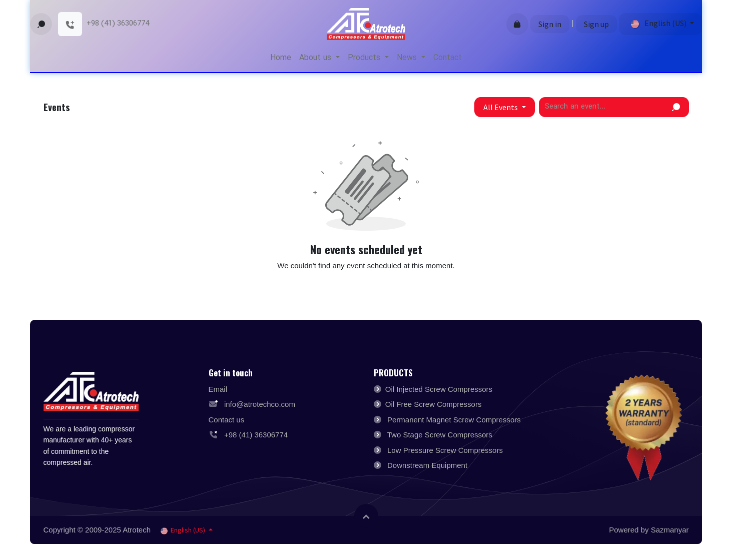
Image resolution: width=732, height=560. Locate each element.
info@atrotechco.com (259, 404)
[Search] (676, 107)
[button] (41, 24)
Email (218, 389)
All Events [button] (501, 107)
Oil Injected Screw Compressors (439, 389)
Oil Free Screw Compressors (434, 404)
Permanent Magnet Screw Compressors (454, 420)
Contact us (227, 420)
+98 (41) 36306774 (255, 435)
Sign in (550, 24)
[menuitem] (281, 58)
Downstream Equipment (427, 465)
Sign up (596, 24)
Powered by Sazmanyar (649, 530)
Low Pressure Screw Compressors (445, 450)
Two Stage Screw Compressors (440, 435)
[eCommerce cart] (517, 24)
